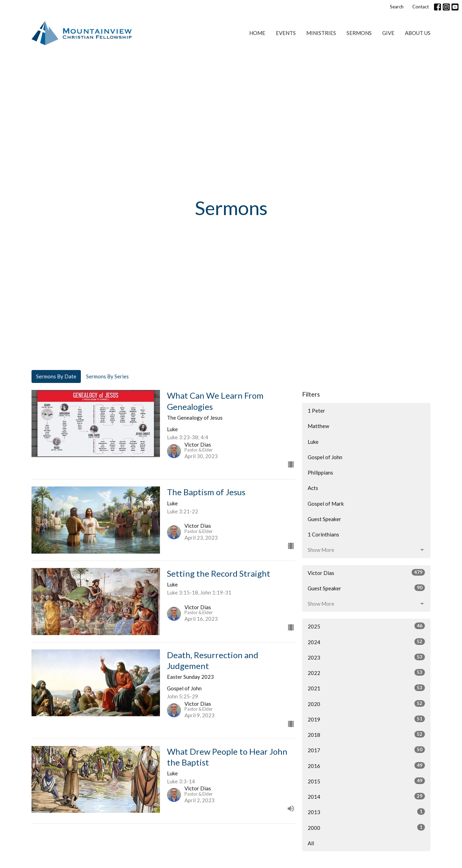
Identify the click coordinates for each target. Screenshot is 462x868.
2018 (366, 734)
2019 (366, 719)
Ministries (321, 33)
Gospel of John (325, 457)
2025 (366, 626)
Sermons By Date (56, 376)
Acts (313, 488)
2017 (366, 750)
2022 (366, 673)
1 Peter (316, 411)
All (311, 843)
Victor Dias (366, 572)
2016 (366, 766)
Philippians (320, 472)
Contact (421, 7)
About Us (418, 33)
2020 (366, 704)
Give (388, 33)
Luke (313, 442)
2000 (366, 827)
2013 (366, 812)
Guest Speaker (324, 519)
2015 (366, 781)
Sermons (359, 33)
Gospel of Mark (326, 504)
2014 (366, 796)
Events (286, 33)
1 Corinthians (323, 534)
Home (257, 33)
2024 (366, 642)
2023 (366, 657)
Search (397, 7)
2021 (366, 688)
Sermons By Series (107, 376)
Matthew (318, 426)
